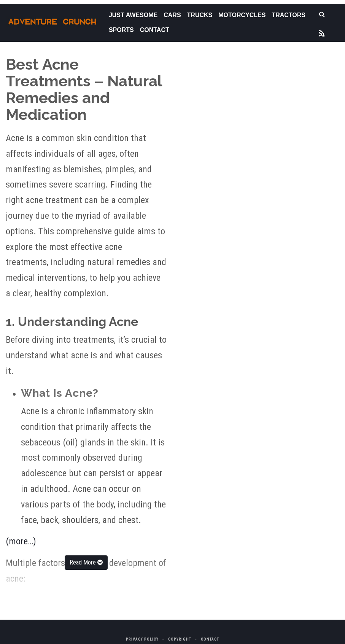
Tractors (289, 15)
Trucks (200, 15)
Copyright (180, 639)
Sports (121, 30)
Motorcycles (242, 15)
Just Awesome (133, 15)
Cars (172, 15)
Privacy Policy (142, 639)
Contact (155, 30)
